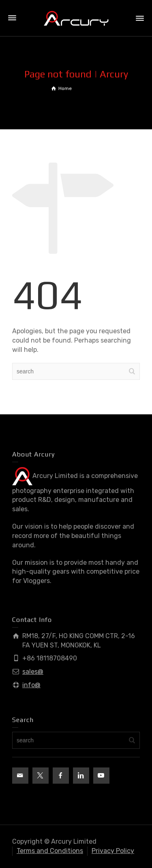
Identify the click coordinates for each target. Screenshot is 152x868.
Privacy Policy (113, 851)
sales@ (33, 672)
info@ (31, 685)
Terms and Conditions (50, 851)
